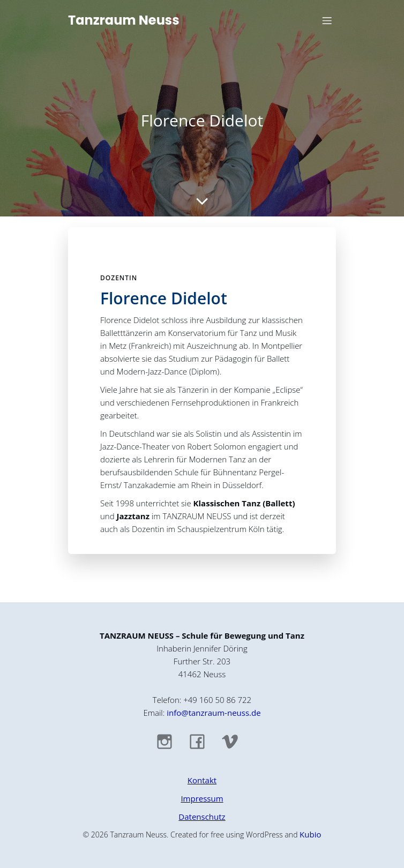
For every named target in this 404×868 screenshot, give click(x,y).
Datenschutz (202, 817)
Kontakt (202, 780)
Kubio (310, 834)
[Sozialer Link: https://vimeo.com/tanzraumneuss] (235, 741)
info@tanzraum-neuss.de (214, 713)
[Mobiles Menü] (327, 20)
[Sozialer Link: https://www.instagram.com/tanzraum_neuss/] (170, 741)
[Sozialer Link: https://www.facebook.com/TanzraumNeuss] (202, 741)
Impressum (202, 798)
